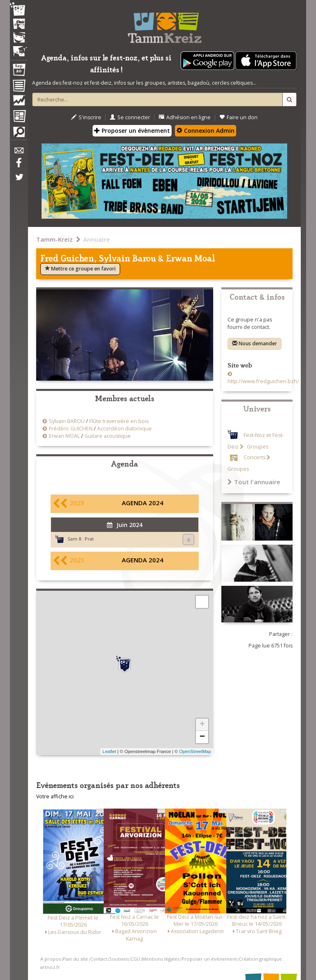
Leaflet (109, 751)
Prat (89, 539)
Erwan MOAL (64, 436)
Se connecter (130, 117)
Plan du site (75, 959)
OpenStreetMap (195, 751)
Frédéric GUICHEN (71, 429)
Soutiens (119, 959)
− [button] (202, 737)
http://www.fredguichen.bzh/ (263, 381)
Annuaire (96, 239)
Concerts (254, 457)
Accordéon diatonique (124, 429)
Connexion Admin (206, 131)
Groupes (257, 447)
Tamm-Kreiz (55, 239)
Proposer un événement (209, 959)
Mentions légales (161, 959)
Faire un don (238, 117)
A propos (51, 959)
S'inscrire (86, 117)
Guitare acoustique (108, 436)
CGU (135, 959)
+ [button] (202, 725)
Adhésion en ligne (185, 117)
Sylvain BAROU (67, 421)
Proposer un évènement (132, 131)
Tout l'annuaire (254, 482)
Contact (99, 959)
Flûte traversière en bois (119, 421)
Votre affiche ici (55, 796)
